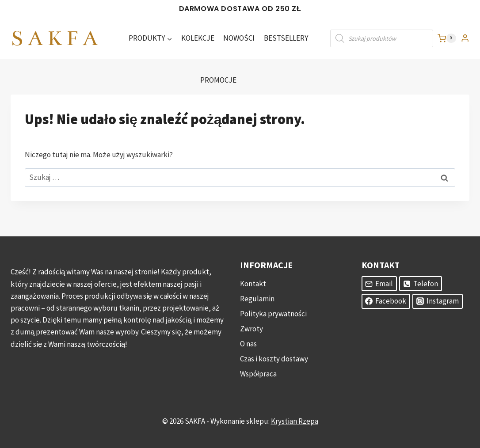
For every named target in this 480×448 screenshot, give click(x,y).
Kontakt (253, 284)
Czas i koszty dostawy (274, 359)
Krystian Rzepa (295, 421)
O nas (248, 344)
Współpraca (258, 374)
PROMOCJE (218, 80)
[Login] (465, 38)
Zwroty (251, 329)
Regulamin (257, 299)
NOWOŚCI (239, 38)
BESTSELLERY (286, 38)
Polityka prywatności (273, 314)
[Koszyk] (447, 38)
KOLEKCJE (198, 38)
